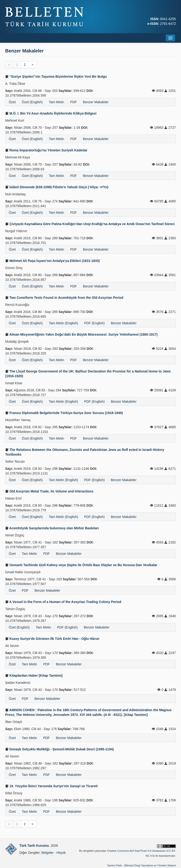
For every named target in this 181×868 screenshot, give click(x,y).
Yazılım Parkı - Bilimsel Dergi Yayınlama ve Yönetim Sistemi (141, 865)
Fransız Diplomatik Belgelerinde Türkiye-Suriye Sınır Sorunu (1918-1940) (64, 413)
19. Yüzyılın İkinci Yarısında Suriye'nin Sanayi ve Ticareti (51, 786)
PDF (74, 102)
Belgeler (47, 853)
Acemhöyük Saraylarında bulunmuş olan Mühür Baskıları (52, 528)
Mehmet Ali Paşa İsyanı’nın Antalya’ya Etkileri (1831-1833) (52, 261)
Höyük (61, 853)
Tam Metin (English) (63, 323)
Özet (12, 102)
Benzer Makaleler (96, 102)
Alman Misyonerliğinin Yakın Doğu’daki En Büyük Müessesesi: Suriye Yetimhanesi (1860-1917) (81, 334)
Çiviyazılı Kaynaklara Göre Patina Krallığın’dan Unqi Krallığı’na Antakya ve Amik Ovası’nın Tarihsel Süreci (90, 224)
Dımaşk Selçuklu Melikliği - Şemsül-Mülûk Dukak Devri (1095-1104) (60, 749)
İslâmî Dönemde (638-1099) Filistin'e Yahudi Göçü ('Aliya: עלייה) (57, 187)
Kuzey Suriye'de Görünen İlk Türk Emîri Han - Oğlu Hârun (52, 639)
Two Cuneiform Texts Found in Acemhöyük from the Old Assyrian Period (64, 298)
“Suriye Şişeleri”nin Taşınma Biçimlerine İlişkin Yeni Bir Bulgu (56, 77)
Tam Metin (56, 102)
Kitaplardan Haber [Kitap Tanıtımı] (34, 676)
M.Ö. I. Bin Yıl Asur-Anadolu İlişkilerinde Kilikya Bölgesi (51, 113)
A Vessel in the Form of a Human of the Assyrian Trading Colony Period (63, 602)
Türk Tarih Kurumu (34, 846)
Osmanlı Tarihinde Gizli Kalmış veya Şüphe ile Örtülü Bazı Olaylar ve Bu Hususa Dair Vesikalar (81, 565)
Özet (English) (32, 102)
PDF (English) (94, 323)
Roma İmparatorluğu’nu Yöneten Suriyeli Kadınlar (46, 150)
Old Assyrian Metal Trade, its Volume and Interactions (49, 491)
